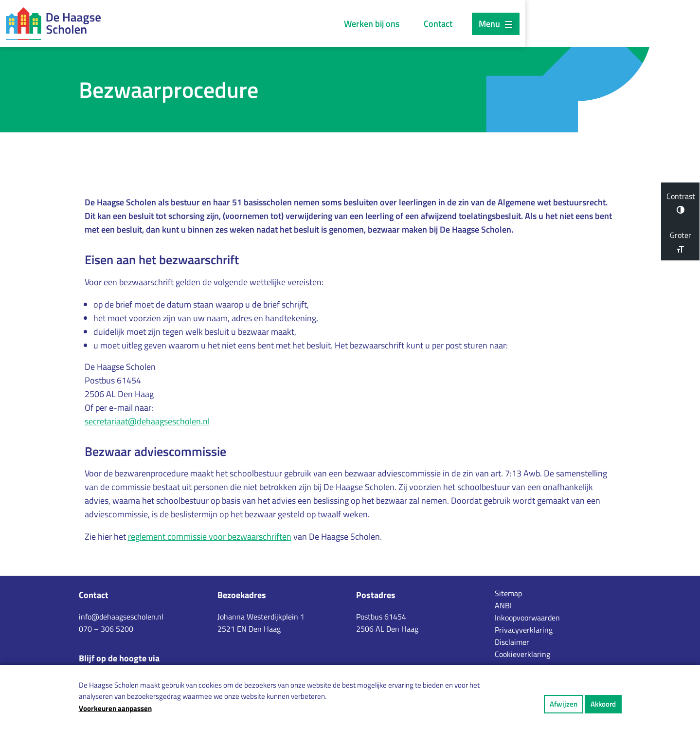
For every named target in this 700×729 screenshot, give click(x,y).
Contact (540, 24)
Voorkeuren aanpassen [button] (115, 708)
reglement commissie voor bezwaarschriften (210, 538)
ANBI (503, 605)
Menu (598, 24)
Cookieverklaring (522, 654)
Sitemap (508, 593)
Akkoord (603, 704)
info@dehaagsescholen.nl (121, 617)
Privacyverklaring (524, 630)
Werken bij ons (474, 24)
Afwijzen (564, 704)
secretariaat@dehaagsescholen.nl (147, 422)
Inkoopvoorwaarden (527, 618)
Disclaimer (512, 642)
